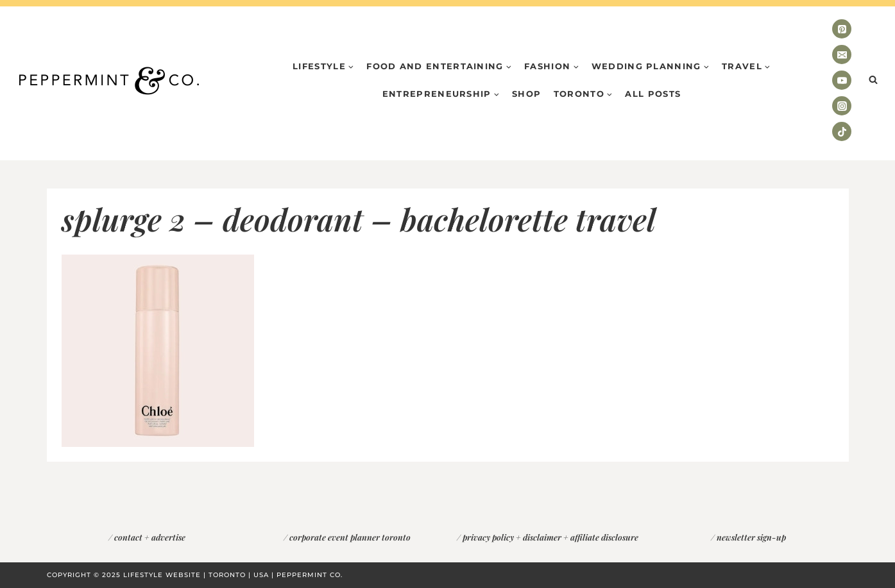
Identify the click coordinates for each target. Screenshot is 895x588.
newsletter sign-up (751, 537)
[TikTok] (842, 131)
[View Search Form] (873, 80)
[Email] (842, 55)
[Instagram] (842, 106)
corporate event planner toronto (350, 537)
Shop (526, 94)
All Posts (653, 94)
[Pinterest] (842, 29)
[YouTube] (842, 80)
